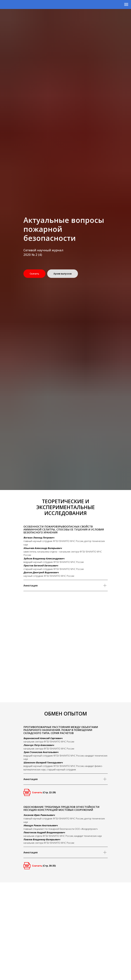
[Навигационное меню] (126, 4)
